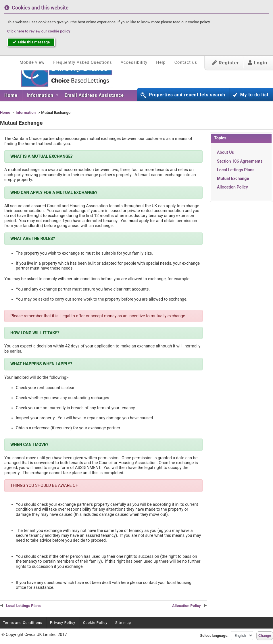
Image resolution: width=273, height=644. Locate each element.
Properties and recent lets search (187, 95)
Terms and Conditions (23, 623)
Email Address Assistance (94, 95)
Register (226, 63)
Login (258, 63)
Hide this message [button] (31, 42)
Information (41, 95)
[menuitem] (11, 95)
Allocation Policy (232, 187)
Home (11, 95)
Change (265, 636)
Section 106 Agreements (240, 161)
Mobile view (32, 63)
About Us (225, 152)
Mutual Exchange (233, 179)
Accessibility (134, 63)
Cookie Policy (95, 623)
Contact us (186, 63)
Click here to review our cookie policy (39, 31)
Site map (123, 623)
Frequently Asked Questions (82, 63)
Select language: (214, 636)
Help (161, 63)
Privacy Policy (63, 623)
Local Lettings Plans (236, 170)
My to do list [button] (254, 95)
